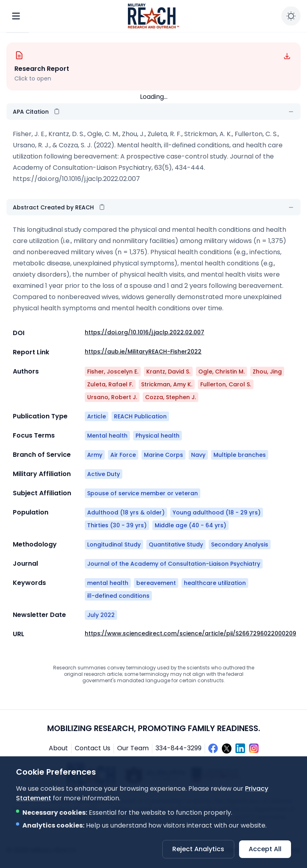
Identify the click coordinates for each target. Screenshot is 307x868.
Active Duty (104, 474)
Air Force (123, 455)
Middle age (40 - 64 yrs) (190, 525)
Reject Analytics (198, 849)
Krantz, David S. (168, 372)
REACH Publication (140, 416)
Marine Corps (163, 455)
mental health (108, 583)
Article (97, 416)
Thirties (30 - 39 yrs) (117, 525)
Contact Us (93, 748)
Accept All (265, 849)
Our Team (133, 748)
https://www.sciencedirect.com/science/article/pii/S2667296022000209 (190, 633)
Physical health (157, 436)
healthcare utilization (215, 583)
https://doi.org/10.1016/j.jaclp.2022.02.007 (76, 179)
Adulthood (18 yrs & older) (126, 512)
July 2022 (101, 615)
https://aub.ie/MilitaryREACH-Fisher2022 (143, 352)
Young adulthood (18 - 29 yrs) (217, 512)
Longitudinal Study (114, 545)
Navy (198, 455)
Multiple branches (240, 455)
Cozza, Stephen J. (170, 397)
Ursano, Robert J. (112, 397)
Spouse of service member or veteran (143, 493)
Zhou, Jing (267, 372)
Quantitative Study (176, 545)
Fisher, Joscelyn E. (113, 372)
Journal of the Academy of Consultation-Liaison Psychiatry (174, 564)
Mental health (107, 436)
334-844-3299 (178, 748)
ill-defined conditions (118, 596)
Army (95, 455)
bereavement (156, 583)
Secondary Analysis (240, 545)
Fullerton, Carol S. (226, 384)
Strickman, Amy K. (167, 384)
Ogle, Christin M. (221, 372)
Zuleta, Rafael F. (110, 384)
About (58, 748)
